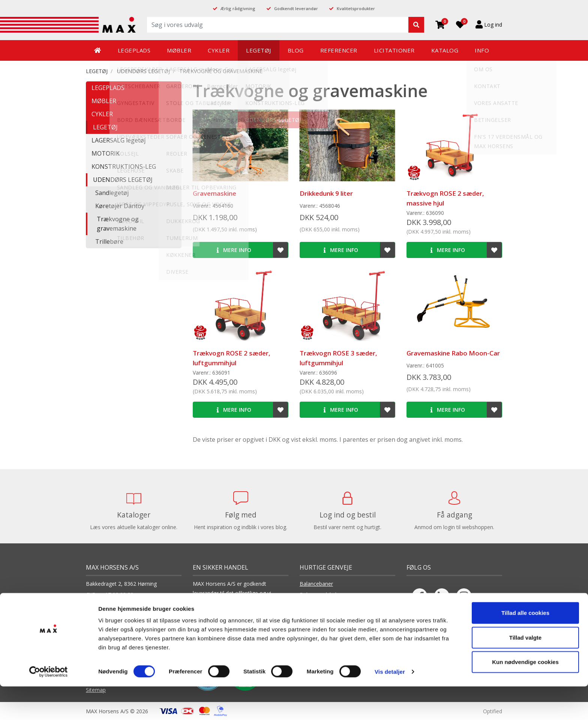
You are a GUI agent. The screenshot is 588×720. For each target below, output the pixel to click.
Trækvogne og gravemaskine (221, 71)
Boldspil (309, 606)
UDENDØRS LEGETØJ (143, 71)
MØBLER (104, 101)
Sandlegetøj (112, 193)
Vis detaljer (390, 705)
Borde (307, 617)
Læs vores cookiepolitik (221, 623)
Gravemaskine (214, 193)
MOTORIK (106, 153)
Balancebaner (316, 584)
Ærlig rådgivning (238, 8)
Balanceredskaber (321, 595)
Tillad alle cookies (525, 646)
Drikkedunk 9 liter (326, 193)
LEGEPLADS (108, 88)
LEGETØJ (97, 71)
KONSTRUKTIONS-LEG (124, 166)
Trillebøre (109, 241)
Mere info (234, 250)
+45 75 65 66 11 (116, 615)
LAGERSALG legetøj (118, 140)
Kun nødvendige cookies (525, 695)
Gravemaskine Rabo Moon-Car (453, 353)
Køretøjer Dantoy (120, 206)
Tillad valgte (525, 671)
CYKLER (102, 114)
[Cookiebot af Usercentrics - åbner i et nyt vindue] (49, 705)
